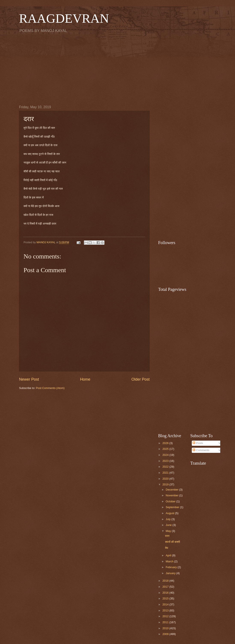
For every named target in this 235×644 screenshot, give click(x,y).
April (169, 555)
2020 (166, 479)
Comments (201, 450)
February (172, 567)
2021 (166, 473)
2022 (166, 467)
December (172, 490)
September (173, 507)
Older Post (141, 379)
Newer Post (29, 379)
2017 (166, 587)
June (169, 525)
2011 (166, 622)
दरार (167, 536)
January (171, 573)
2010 (166, 628)
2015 (166, 598)
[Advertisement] (117, 69)
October (171, 501)
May (169, 531)
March (170, 561)
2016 (166, 593)
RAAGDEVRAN (64, 18)
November (172, 495)
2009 (166, 634)
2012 (166, 616)
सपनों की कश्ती (173, 542)
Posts (198, 443)
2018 (166, 581)
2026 (166, 443)
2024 (166, 455)
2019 (166, 484)
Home (85, 379)
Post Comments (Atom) (50, 388)
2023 (166, 461)
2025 (166, 449)
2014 (166, 604)
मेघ (167, 548)
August (170, 513)
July (168, 519)
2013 (166, 610)
